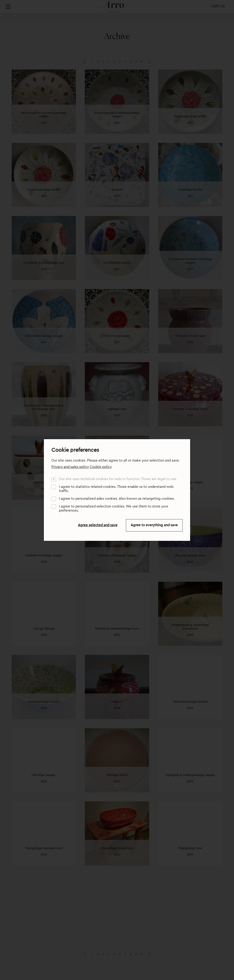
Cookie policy (101, 467)
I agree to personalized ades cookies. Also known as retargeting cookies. (117, 499)
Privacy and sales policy (70, 467)
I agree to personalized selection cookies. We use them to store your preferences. (114, 509)
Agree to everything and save (154, 525)
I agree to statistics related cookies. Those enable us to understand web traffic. (116, 489)
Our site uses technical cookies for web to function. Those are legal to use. (118, 479)
